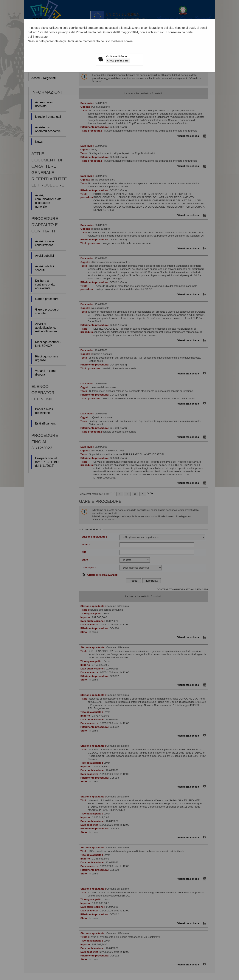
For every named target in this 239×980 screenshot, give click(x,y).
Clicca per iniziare (118, 61)
